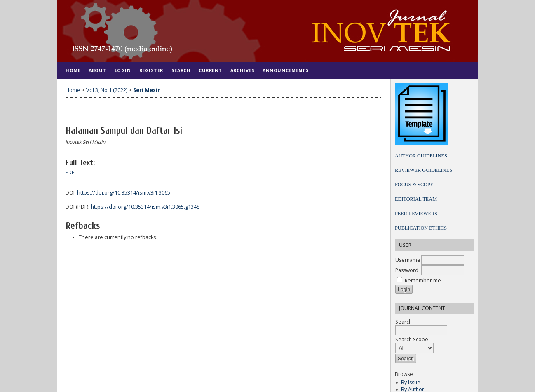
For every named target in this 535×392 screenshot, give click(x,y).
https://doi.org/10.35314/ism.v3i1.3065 (124, 193)
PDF (70, 172)
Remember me (423, 281)
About (97, 70)
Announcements (286, 70)
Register (151, 70)
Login (123, 70)
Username (408, 260)
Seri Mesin (147, 90)
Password (407, 270)
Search (181, 70)
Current (210, 70)
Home (73, 70)
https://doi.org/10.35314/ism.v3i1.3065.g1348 (145, 207)
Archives (242, 70)
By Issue (411, 382)
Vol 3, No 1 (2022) (107, 90)
